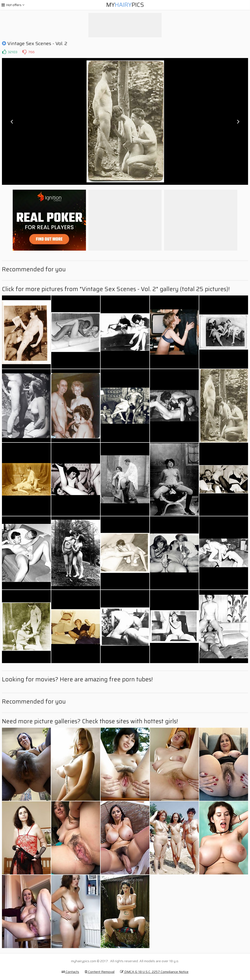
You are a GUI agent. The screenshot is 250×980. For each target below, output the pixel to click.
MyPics (125, 5)
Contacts (70, 972)
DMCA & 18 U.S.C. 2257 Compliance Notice (154, 972)
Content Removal (100, 972)
